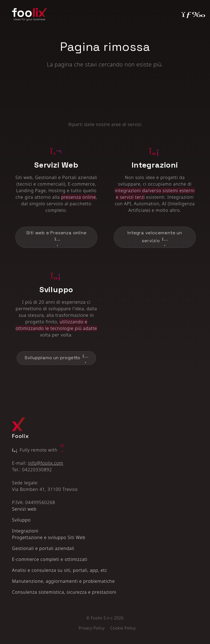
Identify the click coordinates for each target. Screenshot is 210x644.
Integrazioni (25, 531)
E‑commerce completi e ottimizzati (50, 559)
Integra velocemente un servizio (155, 238)
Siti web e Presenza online (56, 238)
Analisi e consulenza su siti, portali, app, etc (60, 570)
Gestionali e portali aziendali (43, 548)
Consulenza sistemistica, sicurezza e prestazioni (64, 592)
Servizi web (24, 509)
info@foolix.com (46, 463)
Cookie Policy (123, 628)
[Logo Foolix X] (19, 424)
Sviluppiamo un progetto (56, 358)
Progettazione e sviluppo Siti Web (49, 537)
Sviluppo (21, 520)
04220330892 (37, 470)
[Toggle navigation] (190, 14)
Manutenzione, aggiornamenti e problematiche (63, 581)
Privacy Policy (91, 628)
